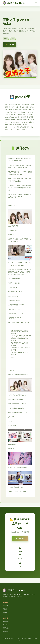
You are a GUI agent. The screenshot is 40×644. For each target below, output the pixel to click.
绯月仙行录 (6, 625)
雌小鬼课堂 (6, 628)
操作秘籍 (5, 609)
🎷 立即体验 (10, 45)
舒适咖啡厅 (6, 622)
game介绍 (5, 606)
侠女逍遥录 (6, 631)
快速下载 (5, 612)
